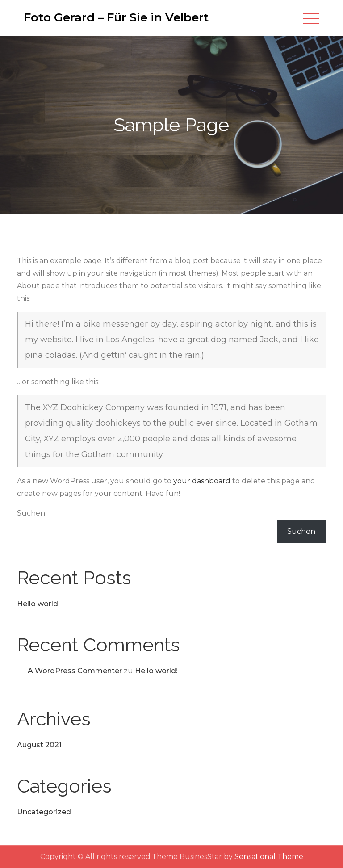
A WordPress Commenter (75, 671)
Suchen (31, 513)
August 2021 (39, 745)
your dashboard (202, 481)
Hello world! (38, 604)
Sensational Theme (269, 857)
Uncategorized (44, 812)
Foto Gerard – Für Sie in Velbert (116, 17)
